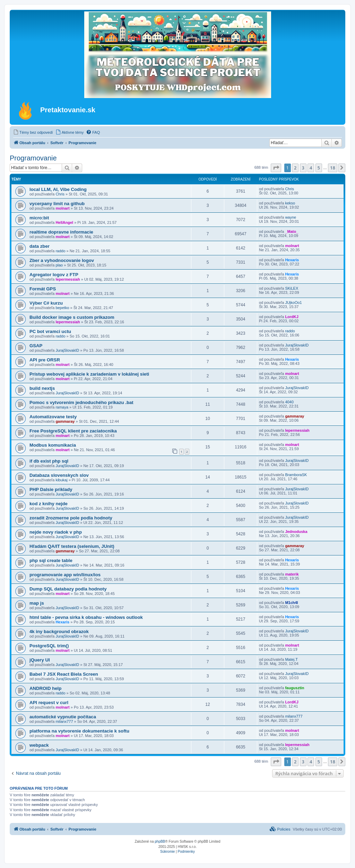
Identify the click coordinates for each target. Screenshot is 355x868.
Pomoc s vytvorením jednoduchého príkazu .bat (81, 402)
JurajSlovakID (67, 350)
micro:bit (39, 218)
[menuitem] (33, 132)
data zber (40, 246)
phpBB (160, 841)
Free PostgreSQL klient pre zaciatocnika (73, 431)
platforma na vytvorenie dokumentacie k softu (79, 731)
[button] (276, 168)
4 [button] (311, 168)
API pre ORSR (45, 360)
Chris (60, 194)
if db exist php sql (49, 461)
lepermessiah (68, 279)
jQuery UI (40, 660)
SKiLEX (292, 288)
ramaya (62, 407)
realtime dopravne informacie (61, 232)
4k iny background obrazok (59, 632)
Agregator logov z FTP (54, 275)
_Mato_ (292, 231)
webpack (39, 745)
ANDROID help (45, 688)
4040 (289, 402)
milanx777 (64, 721)
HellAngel (64, 222)
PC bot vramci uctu (50, 331)
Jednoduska (296, 532)
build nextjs (42, 388)
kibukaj (61, 480)
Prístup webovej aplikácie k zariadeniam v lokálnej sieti (89, 374)
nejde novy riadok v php (56, 532)
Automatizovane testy (53, 417)
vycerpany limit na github (57, 204)
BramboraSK (296, 475)
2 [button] (295, 168)
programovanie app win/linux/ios (65, 575)
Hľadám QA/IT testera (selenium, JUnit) (72, 546)
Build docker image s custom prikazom (72, 317)
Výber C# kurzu (46, 303)
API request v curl (49, 703)
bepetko (62, 308)
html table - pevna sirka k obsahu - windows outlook (86, 617)
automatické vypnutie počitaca (63, 717)
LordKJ (292, 317)
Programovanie (33, 158)
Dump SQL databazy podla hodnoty (68, 589)
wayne (291, 217)
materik (292, 574)
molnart (62, 208)
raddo (60, 251)
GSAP (36, 346)
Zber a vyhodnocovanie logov (62, 260)
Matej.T (291, 659)
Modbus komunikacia (53, 445)
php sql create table (51, 560)
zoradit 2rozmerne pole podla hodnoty (71, 518)
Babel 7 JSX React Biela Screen (64, 674)
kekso (290, 203)
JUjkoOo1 (293, 303)
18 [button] (333, 168)
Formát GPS (43, 289)
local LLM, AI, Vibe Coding (58, 189)
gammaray (65, 421)
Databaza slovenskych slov (59, 475)
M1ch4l (291, 603)
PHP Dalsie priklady (51, 489)
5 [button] (319, 168)
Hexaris (292, 260)
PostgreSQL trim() (49, 646)
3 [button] (303, 168)
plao (59, 265)
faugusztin (295, 688)
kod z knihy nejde (49, 504)
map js (37, 603)
